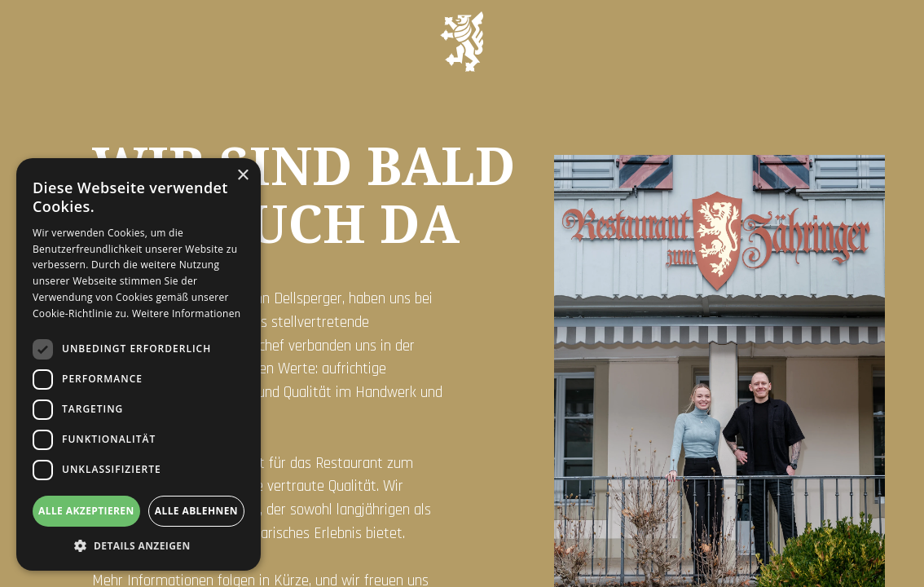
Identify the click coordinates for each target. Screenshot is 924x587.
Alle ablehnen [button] (196, 511)
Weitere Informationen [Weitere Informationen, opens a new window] (187, 313)
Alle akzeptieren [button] (86, 511)
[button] (139, 546)
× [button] (242, 176)
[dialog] (139, 364)
